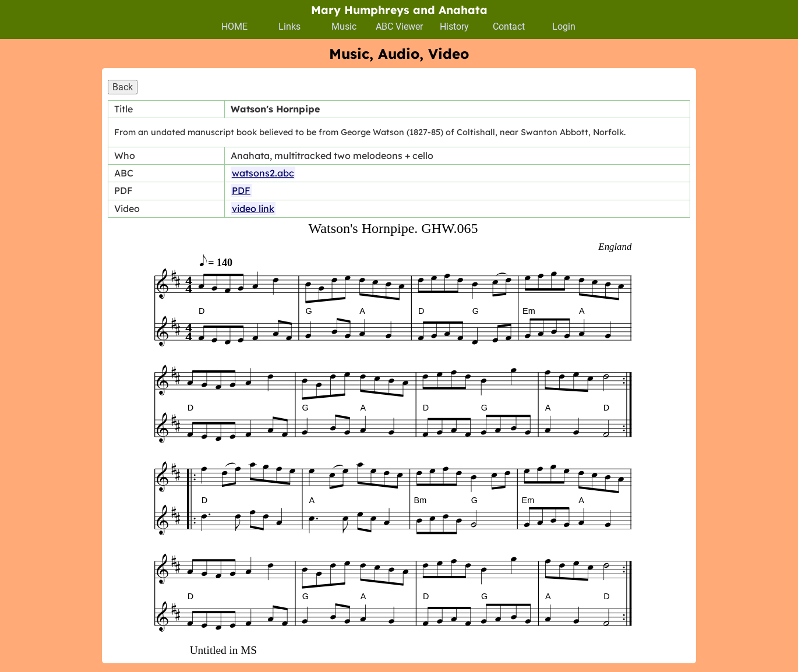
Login (564, 26)
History (454, 26)
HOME (234, 26)
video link (253, 208)
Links (289, 26)
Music (344, 26)
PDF (241, 190)
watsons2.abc (263, 173)
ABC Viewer (399, 26)
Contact (509, 26)
